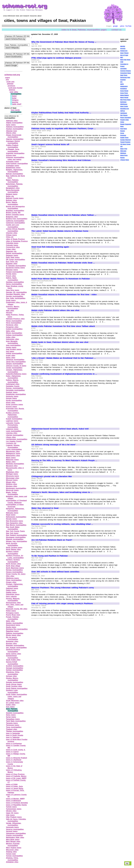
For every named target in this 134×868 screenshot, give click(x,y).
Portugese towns (12, 613)
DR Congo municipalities (16, 260)
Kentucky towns (12, 396)
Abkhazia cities (12, 121)
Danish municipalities (14, 253)
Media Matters (125, 95)
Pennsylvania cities (13, 603)
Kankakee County (13, 386)
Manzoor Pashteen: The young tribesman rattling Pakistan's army (63, 588)
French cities (11, 276)
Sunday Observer (125, 140)
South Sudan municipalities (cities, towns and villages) (17, 697)
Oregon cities (11, 582)
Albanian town (12, 131)
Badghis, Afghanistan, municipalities (14, 171)
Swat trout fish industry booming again (50, 247)
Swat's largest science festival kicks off (50, 144)
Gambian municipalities (15, 282)
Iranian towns (11, 347)
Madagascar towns (13, 454)
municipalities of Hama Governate (15, 506)
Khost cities (11, 403)
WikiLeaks (123, 151)
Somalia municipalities (15, 682)
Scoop (122, 133)
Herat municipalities (14, 323)
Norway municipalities (14, 570)
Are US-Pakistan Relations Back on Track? (52, 540)
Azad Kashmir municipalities (17, 164)
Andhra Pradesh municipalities (12, 146)
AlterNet (123, 46)
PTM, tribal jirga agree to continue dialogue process (56, 58)
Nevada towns (11, 519)
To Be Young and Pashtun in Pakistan (50, 556)
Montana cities (12, 486)
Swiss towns (11, 715)
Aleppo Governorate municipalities (14, 136)
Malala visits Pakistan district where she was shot (55, 310)
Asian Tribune (124, 53)
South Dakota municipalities (17, 688)
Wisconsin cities (12, 850)
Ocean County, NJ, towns (16, 574)
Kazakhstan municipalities (16, 394)
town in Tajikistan (13, 737)
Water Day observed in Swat (45, 508)
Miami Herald (124, 98)
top (127, 863)
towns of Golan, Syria (14, 786)
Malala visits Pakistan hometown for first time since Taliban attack (63, 326)
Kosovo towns (12, 407)
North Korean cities (13, 564)
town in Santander (13, 733)
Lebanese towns (12, 429)
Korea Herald (124, 91)
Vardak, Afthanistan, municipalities (14, 824)
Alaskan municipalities (15, 129)
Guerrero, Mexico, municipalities (13, 308)
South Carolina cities (14, 686)
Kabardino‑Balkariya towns (16, 374)
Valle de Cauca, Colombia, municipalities (16, 820)
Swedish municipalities (15, 713)
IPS (121, 82)
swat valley (14, 92)
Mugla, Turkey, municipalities (12, 493)
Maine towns (11, 458)
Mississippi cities (13, 478)
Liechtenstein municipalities (17, 439)
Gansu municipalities (14, 284)
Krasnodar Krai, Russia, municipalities (15, 410)
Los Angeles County (14, 441)
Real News (124, 129)
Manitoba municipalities (15, 464)
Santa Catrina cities (14, 654)
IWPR (122, 84)
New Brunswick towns (15, 521)
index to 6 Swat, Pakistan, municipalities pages (84, 30)
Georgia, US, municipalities (16, 292)
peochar (15, 102)
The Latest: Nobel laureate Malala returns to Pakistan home (60, 231)
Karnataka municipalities (15, 390)
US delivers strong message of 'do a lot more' (54, 445)
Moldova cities (12, 484)
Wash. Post (124, 149)
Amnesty (123, 49)
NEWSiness (124, 104)
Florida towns (11, 274)
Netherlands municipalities (16, 517)
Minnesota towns (12, 476)
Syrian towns (11, 717)
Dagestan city (11, 251)
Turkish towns (11, 807)
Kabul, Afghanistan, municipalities (13, 377)
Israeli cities (11, 356)
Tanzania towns (12, 723)
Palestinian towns (13, 594)
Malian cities (11, 462)
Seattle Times (124, 138)
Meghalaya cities (12, 472)
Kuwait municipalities (14, 419)
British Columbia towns (15, 215)
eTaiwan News (125, 160)
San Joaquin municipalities (16, 648)
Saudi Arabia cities (13, 660)
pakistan (10, 84)
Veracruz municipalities (15, 829)
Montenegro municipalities (16, 488)
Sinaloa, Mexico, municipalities (12, 679)
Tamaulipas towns (13, 719)
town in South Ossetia (15, 735)
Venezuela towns (12, 827)
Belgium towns (12, 194)
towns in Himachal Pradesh (17, 758)
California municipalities (15, 221)
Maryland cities (12, 466)
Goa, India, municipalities (16, 298)
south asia (10, 82)
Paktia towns (11, 590)
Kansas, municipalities (15, 388)
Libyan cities (11, 437)
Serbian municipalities (14, 670)
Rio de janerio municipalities (12, 638)
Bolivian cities (11, 200)
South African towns (14, 684)
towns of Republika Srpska (16, 805)
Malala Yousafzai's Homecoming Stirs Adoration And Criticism (61, 160)
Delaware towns (12, 256)
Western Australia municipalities (13, 845)
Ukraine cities (11, 811)
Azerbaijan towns (13, 166)
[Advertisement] (53, 90)
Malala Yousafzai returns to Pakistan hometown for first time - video (64, 295)
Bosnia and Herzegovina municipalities (15, 208)
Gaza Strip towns (13, 290)
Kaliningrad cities (13, 384)
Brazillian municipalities (15, 211)
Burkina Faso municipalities (17, 219)
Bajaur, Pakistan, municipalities (12, 181)
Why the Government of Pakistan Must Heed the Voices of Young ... (64, 42)
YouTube (128, 26)
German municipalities (15, 296)
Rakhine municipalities (15, 633)
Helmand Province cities (15, 319)
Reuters (123, 131)
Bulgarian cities (12, 217)
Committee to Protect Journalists (124, 66)
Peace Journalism (126, 118)
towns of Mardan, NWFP (15, 799)
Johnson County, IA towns (16, 366)
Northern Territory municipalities (13, 561)
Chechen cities (12, 233)
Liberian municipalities (15, 435)
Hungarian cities (12, 327)
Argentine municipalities (15, 153)
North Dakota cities (13, 550)
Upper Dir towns (12, 813)
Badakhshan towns (13, 168)
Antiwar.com (124, 51)
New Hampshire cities (14, 523)
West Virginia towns (14, 848)
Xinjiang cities (11, 852)
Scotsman (123, 135)
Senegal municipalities (15, 668)
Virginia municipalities (14, 835)
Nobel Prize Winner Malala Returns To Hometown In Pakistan (61, 279)
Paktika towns (11, 592)
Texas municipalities (14, 727)
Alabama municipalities (15, 127)
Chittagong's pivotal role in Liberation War (52, 476)
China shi (10, 237)
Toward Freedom (125, 142)
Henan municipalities (14, 321)
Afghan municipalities (14, 123)
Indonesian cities (12, 339)
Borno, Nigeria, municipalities (12, 203)
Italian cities (11, 358)
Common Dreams (125, 71)
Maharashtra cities (13, 456)
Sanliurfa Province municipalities (13, 651)
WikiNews (123, 153)
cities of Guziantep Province (17, 241)
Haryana (9, 313)
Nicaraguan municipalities (16, 537)
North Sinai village (13, 566)
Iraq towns (10, 351)
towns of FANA (12, 784)
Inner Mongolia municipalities (12, 342)
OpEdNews (124, 113)
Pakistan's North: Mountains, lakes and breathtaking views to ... (62, 492)
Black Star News (125, 60)
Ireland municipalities (14, 353)
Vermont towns (12, 831)
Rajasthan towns (12, 631)
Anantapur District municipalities (13, 142)
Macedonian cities (13, 452)
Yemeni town (11, 854)
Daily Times (124, 75)
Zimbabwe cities (12, 862)
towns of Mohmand (13, 801)
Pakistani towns (12, 588)
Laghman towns (12, 421)
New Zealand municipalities (16, 535)
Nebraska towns (12, 513)
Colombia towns (12, 243)
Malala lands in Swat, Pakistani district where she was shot (60, 342)
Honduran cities (12, 325)
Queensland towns (13, 625)
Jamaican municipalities (15, 360)
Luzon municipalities (14, 449)
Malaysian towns (12, 460)
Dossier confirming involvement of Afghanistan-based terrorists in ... (64, 374)
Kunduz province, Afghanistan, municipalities (13, 415)
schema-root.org (12, 75)
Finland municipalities (14, 272)
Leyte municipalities (14, 431)
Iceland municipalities (14, 329)
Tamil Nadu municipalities (16, 721)
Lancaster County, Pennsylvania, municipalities (13, 425)
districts (12, 90)
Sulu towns (10, 707)
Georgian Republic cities (15, 294)
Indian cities (11, 337)
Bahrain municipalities (15, 174)
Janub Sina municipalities (16, 362)
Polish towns (11, 611)
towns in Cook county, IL (16, 750)
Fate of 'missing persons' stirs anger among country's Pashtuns (62, 603)
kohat (14, 98)
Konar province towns (14, 405)
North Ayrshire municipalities (12, 545)
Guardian (123, 80)
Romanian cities (12, 641)
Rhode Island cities (13, 635)
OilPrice (123, 111)
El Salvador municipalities (16, 266)
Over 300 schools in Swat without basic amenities (55, 572)
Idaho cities (10, 331)
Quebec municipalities (14, 623)
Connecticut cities (13, 247)
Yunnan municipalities (14, 856)
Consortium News (126, 73)
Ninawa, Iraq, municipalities (17, 541)
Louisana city (11, 443)
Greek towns (11, 300)
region (8, 78)
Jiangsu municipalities (15, 364)
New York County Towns (15, 531)
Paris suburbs (11, 597)
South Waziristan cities (15, 701)
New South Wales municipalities (13, 528)
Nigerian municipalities (15, 539)
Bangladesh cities (13, 188)
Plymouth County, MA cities (17, 609)
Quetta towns (11, 627)
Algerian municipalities (15, 139)
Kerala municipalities (14, 400)
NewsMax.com (125, 109)
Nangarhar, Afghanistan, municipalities (15, 510)
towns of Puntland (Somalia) (17, 803)
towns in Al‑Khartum (14, 744)
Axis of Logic (124, 55)
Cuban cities (11, 249)
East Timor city (12, 262)
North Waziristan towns (15, 568)
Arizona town (11, 155)
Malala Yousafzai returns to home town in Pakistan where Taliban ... (64, 215)
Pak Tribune (124, 115)
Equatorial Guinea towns (15, 268)
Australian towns (12, 162)
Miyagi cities (11, 482)
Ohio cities (10, 576)
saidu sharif (17, 104)
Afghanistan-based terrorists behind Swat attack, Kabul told (60, 429)
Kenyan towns (11, 398)
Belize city (10, 196)
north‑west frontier (15, 88)
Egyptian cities (12, 264)
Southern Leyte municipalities (12, 691)
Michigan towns (12, 474)
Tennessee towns (13, 725)
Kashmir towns (12, 392)
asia (7, 80)
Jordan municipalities (14, 368)
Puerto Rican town (13, 615)
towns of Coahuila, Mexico (16, 776)
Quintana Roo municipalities (17, 629)
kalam (14, 96)
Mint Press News (125, 100)
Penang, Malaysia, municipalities (13, 600)
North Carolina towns (14, 548)
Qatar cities (10, 621)
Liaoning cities (12, 433)
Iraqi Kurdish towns (14, 349)
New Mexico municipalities (16, 525)
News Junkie (124, 107)
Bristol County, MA (13, 213)
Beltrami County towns (15, 198)
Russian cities (11, 644)
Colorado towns (12, 245)
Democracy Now (125, 78)
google (115, 26)
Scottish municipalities (15, 666)
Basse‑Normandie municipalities (13, 191)
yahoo (122, 26)
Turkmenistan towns (14, 809)
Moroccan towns (12, 490)
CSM (122, 62)
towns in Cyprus (12, 752)
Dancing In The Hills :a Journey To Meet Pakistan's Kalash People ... (64, 460)
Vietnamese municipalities (16, 833)
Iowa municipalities (13, 345)
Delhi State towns (13, 257)
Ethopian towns (12, 270)
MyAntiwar (123, 102)
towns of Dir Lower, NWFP (16, 778)
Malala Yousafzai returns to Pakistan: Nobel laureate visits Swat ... (63, 263)
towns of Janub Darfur (15, 789)
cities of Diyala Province (15, 239)
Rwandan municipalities (15, 645)
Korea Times (124, 93)
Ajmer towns (11, 125)
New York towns (12, 533)
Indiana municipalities (14, 335)
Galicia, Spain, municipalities (12, 279)
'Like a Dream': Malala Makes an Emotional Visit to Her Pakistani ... (64, 358)
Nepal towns (11, 515)
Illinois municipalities (14, 333)
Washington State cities (15, 837)
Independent (124, 86)
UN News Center (125, 144)
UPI (121, 147)
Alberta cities (11, 133)
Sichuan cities (11, 676)
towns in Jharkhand (14, 760)
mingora (15, 100)
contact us (117, 30)
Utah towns (10, 815)
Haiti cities (10, 311)
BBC (122, 58)
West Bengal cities (13, 842)
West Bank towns (13, 840)
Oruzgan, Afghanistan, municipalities (14, 585)
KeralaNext (123, 89)
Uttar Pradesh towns (14, 817)
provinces (11, 86)
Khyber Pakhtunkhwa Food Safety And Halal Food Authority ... (61, 113)
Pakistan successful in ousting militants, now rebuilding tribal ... (62, 524)
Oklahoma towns (12, 578)
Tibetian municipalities (15, 731)
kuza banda (15, 110)
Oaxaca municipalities (14, 572)
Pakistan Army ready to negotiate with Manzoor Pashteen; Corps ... (64, 128)
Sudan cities (11, 705)
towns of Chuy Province (15, 774)
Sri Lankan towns (13, 703)
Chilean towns (11, 235)
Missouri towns (12, 480)
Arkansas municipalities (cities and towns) (15, 158)
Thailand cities (12, 729)
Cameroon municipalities (15, 223)
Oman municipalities (14, 580)
